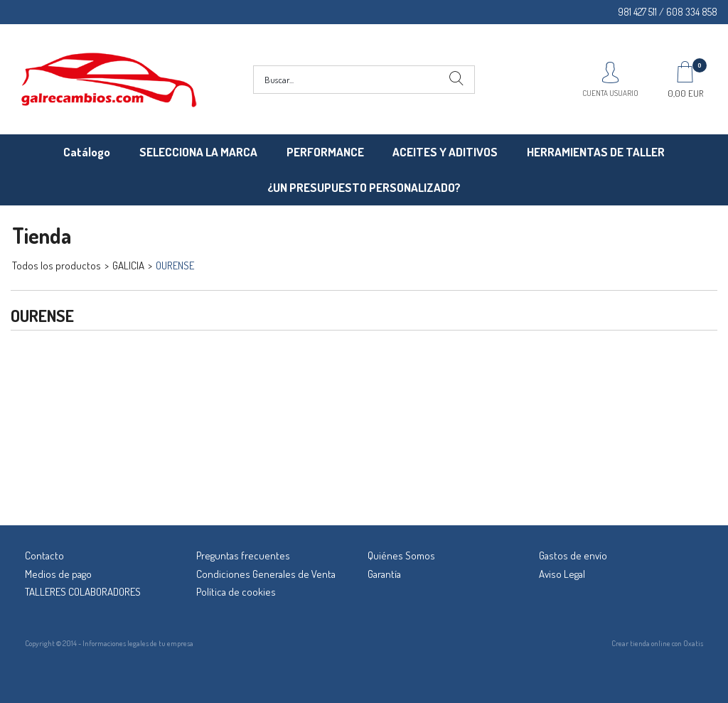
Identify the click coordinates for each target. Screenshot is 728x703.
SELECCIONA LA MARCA (198, 152)
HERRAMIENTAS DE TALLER (596, 152)
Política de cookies (236, 592)
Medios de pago (58, 574)
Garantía (384, 574)
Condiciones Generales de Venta (266, 574)
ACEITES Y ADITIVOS (445, 152)
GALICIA (128, 265)
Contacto (44, 556)
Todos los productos (57, 265)
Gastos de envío (573, 556)
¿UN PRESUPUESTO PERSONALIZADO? (364, 187)
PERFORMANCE (325, 152)
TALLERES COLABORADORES (83, 592)
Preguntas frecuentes (243, 556)
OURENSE (175, 265)
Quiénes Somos (401, 556)
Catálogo (87, 152)
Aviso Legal (562, 574)
